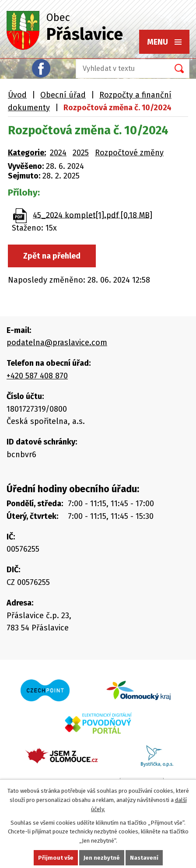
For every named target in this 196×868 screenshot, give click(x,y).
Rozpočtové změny (129, 153)
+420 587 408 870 (37, 376)
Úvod (17, 95)
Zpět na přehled (52, 256)
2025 (81, 153)
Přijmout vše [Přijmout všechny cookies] (56, 858)
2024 (58, 153)
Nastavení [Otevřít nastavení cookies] (144, 858)
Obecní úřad (63, 95)
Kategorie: (27, 153)
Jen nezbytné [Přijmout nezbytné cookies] (102, 858)
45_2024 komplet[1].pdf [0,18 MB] (93, 215)
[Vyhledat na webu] (120, 69)
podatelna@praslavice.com (57, 343)
